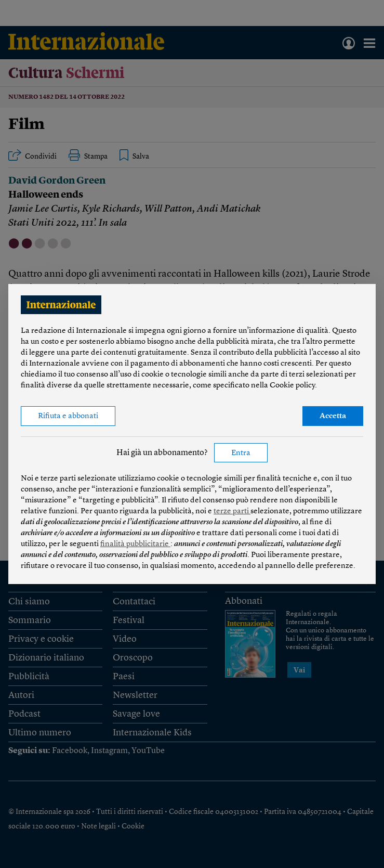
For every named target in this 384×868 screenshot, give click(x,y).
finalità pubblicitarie (135, 544)
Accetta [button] (333, 416)
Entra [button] (241, 453)
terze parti (232, 511)
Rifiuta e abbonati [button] (68, 416)
